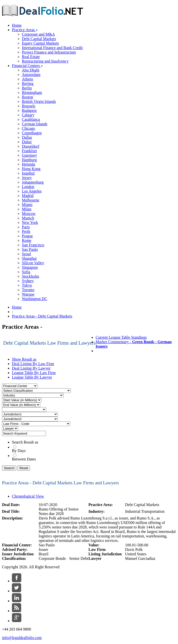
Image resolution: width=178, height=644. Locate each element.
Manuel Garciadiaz (140, 558)
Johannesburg (33, 182)
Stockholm (30, 276)
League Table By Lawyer (32, 377)
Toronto (28, 290)
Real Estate (31, 57)
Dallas (27, 137)
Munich (28, 218)
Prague (27, 236)
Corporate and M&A (38, 34)
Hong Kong (31, 169)
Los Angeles (32, 191)
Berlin (27, 88)
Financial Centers (27, 66)
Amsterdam (31, 75)
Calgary (28, 115)
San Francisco (33, 245)
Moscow (29, 214)
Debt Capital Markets (39, 39)
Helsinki (29, 164)
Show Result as (24, 359)
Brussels (29, 106)
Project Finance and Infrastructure (49, 52)
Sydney (28, 281)
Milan (27, 209)
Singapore (30, 267)
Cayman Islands (35, 124)
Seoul (26, 254)
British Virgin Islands (39, 101)
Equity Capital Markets (40, 43)
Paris (26, 227)
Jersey (27, 178)
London (28, 187)
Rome (27, 240)
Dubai (27, 142)
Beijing (28, 84)
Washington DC (35, 299)
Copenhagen (32, 133)
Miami (27, 205)
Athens (27, 79)
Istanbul (28, 173)
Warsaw (28, 294)
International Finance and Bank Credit (52, 48)
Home (17, 25)
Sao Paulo (30, 249)
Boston (27, 97)
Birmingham (32, 93)
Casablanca (31, 119)
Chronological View (28, 496)
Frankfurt (29, 151)
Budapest (29, 110)
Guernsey (29, 155)
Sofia (26, 272)
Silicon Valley (33, 263)
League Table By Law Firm (34, 373)
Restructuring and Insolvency (45, 61)
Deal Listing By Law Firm (33, 364)
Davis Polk (134, 549)
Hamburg (29, 160)
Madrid (28, 196)
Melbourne (31, 200)
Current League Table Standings (121, 337)
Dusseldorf (31, 146)
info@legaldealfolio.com (22, 638)
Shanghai (29, 258)
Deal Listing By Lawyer (31, 368)
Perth (26, 231)
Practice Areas (25, 30)
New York (30, 223)
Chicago (28, 128)
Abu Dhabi (31, 70)
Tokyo (27, 285)
